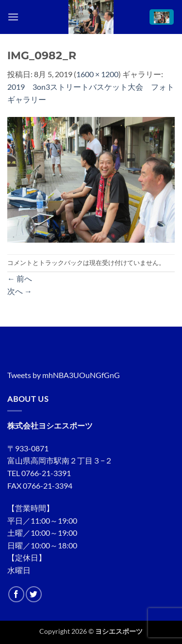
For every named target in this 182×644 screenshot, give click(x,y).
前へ (20, 278)
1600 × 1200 (97, 74)
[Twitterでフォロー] (34, 594)
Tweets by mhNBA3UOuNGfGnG (64, 375)
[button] (13, 17)
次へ (20, 291)
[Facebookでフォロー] (16, 594)
